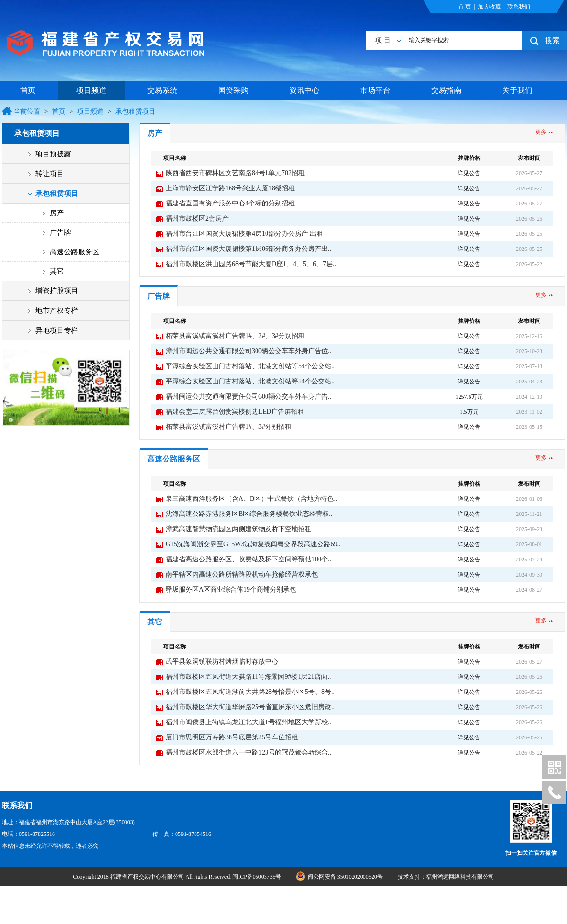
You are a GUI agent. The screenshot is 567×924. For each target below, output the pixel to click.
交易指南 (446, 90)
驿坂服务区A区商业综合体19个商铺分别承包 (231, 590)
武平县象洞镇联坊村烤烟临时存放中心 (222, 662)
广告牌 (60, 232)
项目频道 (91, 90)
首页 (28, 90)
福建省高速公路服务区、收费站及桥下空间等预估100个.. (248, 559)
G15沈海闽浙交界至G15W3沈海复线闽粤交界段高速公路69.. (253, 544)
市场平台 (375, 90)
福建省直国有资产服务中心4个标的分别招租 (230, 203)
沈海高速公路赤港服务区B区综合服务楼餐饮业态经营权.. (249, 514)
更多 (541, 132)
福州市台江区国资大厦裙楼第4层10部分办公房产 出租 (244, 234)
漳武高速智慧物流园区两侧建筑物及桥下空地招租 (239, 529)
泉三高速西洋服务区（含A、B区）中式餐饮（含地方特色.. (251, 499)
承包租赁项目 (135, 111)
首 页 (465, 7)
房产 (57, 213)
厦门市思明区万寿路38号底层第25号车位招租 (232, 737)
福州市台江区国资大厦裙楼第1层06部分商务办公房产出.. (248, 249)
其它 (57, 271)
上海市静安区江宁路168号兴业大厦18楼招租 (230, 188)
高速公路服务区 (75, 252)
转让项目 (50, 174)
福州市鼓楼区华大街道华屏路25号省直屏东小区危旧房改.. (250, 707)
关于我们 (517, 90)
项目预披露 (53, 154)
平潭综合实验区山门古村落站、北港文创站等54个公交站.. (250, 366)
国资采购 (233, 90)
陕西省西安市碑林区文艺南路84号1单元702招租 (235, 173)
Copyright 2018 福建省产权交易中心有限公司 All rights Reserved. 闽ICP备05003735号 (178, 877)
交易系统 (162, 90)
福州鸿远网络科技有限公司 (460, 877)
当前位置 (27, 111)
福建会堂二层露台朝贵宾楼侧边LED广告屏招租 (235, 412)
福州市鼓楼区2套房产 (197, 218)
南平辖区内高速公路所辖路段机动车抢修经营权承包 (242, 574)
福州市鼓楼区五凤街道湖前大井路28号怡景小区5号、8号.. (250, 692)
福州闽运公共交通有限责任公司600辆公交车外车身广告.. (248, 396)
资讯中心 (304, 90)
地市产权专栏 (57, 311)
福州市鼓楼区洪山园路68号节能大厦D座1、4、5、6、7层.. (251, 264)
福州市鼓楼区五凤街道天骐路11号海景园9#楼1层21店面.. (248, 677)
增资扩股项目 (57, 291)
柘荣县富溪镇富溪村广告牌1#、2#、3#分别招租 (235, 336)
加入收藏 (489, 7)
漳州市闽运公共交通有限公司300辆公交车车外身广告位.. (248, 351)
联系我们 (519, 7)
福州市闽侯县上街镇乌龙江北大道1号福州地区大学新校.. (248, 722)
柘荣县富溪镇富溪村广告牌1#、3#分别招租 (229, 427)
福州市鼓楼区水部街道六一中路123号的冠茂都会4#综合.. (248, 752)
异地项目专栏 (57, 330)
